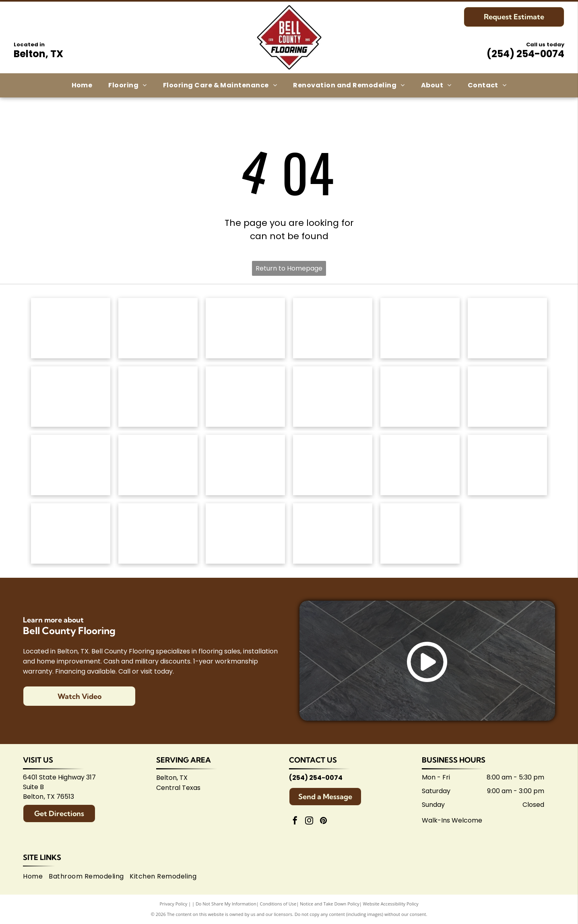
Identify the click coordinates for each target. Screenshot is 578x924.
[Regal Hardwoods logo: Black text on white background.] (71, 397)
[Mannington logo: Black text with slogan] (245, 397)
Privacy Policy (174, 904)
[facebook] (295, 822)
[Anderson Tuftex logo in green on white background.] (71, 328)
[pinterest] (323, 822)
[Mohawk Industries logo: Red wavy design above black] (158, 328)
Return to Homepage (289, 268)
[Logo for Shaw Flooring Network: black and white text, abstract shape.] (420, 533)
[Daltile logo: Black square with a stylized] (507, 397)
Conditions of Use (278, 904)
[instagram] (309, 822)
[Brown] (333, 465)
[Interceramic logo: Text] (158, 465)
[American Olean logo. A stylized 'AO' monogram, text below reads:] (507, 465)
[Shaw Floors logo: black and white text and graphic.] (245, 328)
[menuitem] (82, 85)
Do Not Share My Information (226, 904)
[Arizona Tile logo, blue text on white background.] (71, 533)
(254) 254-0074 (525, 54)
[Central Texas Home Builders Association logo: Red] (333, 533)
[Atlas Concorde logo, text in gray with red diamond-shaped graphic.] (420, 397)
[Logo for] (158, 397)
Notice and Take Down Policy (330, 904)
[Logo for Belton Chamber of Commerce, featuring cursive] (158, 533)
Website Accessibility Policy (391, 904)
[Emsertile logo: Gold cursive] (71, 465)
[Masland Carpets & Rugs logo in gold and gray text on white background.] (420, 328)
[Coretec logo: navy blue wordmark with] (333, 397)
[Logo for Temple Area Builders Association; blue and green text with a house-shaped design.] (245, 533)
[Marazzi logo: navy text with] (245, 465)
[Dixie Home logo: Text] (507, 328)
